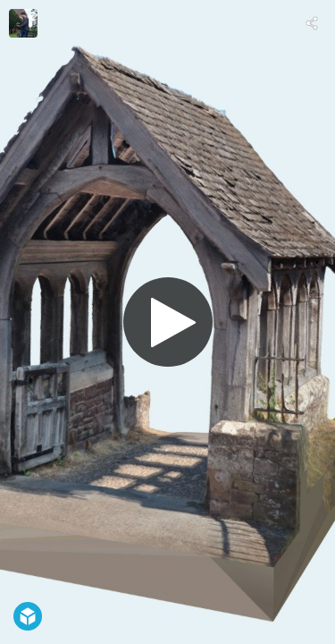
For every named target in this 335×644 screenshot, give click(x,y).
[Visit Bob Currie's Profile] (23, 23)
